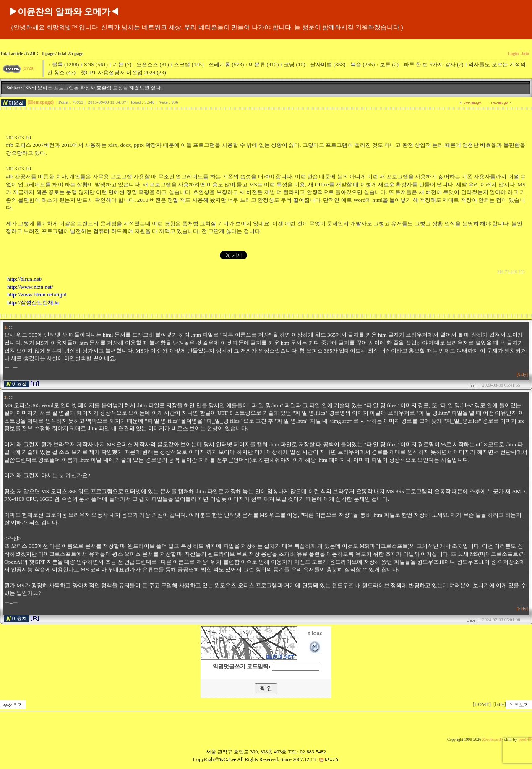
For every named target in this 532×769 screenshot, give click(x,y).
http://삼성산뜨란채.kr (33, 302)
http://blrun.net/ (25, 279)
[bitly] (522, 374)
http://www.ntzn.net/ (30, 287)
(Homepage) (40, 102)
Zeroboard (491, 739)
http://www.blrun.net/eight (37, 294)
